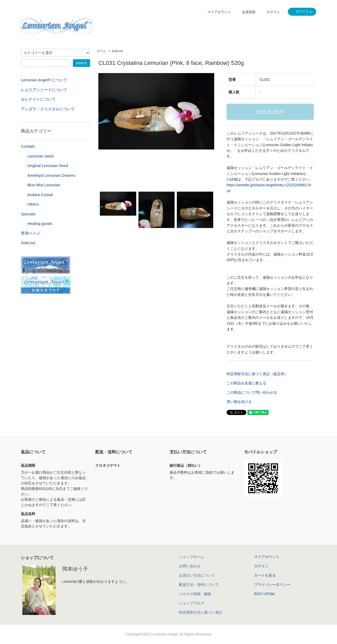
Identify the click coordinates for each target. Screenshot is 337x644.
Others (33, 204)
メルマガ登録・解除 (195, 594)
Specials (28, 214)
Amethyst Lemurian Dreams (51, 175)
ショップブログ (192, 603)
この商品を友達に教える (246, 383)
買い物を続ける (239, 402)
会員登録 (249, 12)
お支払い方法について (197, 575)
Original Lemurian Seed (48, 166)
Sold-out (117, 51)
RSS (258, 594)
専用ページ (31, 233)
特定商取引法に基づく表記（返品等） (257, 374)
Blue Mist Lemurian (44, 185)
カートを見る (265, 575)
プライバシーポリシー (272, 585)
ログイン (273, 12)
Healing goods (40, 223)
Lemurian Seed (40, 156)
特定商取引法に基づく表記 (201, 612)
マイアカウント (219, 12)
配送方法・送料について (199, 585)
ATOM (269, 594)
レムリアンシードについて (44, 90)
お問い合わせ (190, 566)
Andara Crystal (40, 195)
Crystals (28, 146)
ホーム (101, 51)
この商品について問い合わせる (252, 392)
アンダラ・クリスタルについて (48, 109)
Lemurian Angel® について (44, 80)
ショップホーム (192, 557)
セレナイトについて (38, 99)
